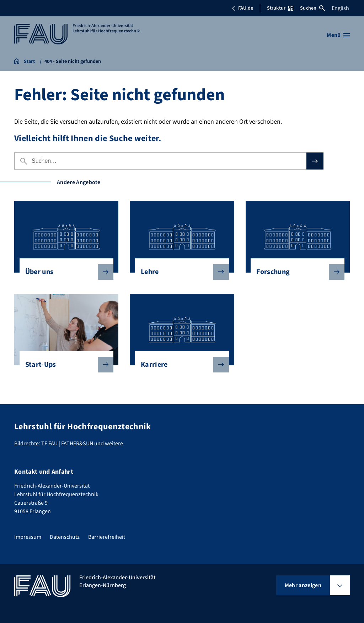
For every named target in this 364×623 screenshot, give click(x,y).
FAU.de (242, 8)
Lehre (179, 272)
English (340, 8)
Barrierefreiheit (107, 537)
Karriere (179, 365)
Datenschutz (65, 537)
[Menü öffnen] (338, 35)
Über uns (64, 272)
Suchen (312, 8)
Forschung (295, 272)
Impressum (28, 537)
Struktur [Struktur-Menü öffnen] (280, 8)
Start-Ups (64, 365)
